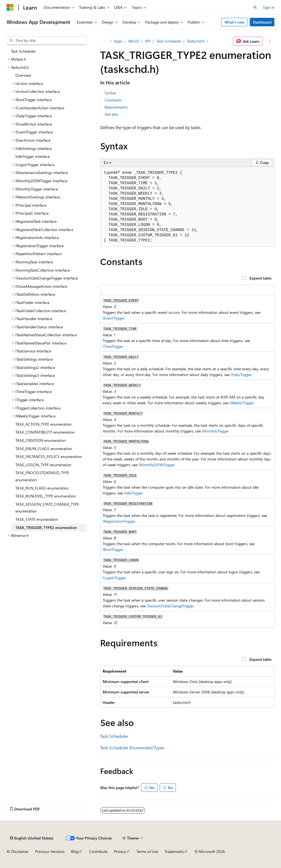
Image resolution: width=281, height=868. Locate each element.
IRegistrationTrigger (119, 521)
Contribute (98, 851)
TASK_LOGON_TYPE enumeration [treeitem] (43, 465)
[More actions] (270, 41)
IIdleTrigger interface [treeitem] (33, 156)
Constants (113, 100)
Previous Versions (50, 851)
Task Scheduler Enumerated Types (132, 748)
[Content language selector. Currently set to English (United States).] (32, 838)
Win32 (134, 41)
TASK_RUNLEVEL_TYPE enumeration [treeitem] (46, 496)
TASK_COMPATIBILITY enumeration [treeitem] (45, 432)
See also (111, 114)
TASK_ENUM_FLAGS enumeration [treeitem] (44, 449)
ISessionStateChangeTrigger (170, 606)
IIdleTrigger (133, 493)
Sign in (269, 7)
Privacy (120, 851)
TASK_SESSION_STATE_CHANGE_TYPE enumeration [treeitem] (47, 508)
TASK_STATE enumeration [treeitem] (37, 519)
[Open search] (255, 7)
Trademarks (174, 851)
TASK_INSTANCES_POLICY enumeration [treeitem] (49, 456)
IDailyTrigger (241, 375)
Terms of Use (147, 851)
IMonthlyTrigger (215, 431)
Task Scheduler (169, 41)
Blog (75, 851)
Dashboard (262, 22)
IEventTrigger (114, 318)
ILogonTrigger (114, 578)
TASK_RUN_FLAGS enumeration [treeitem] (42, 488)
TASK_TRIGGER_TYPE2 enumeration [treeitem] (46, 527)
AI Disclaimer (18, 851)
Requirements (116, 107)
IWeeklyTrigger (242, 403)
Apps (118, 41)
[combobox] (47, 41)
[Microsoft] (10, 7)
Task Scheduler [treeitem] (23, 51)
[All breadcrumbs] (105, 41)
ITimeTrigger (113, 346)
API (148, 41)
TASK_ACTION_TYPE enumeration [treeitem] (43, 424)
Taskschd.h (196, 41)
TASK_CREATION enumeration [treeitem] (40, 440)
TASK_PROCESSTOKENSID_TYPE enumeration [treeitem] (42, 476)
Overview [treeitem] (23, 75)
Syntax (110, 93)
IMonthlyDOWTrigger (157, 465)
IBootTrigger (113, 549)
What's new (234, 22)
